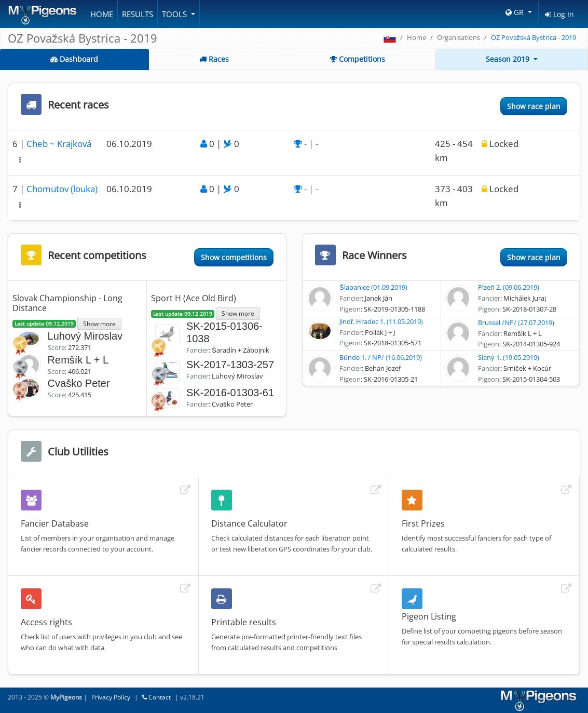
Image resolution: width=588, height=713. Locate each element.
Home (102, 14)
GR (516, 12)
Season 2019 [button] (509, 59)
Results (138, 14)
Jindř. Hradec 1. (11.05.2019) (381, 321)
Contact (156, 697)
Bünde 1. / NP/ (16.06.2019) (381, 357)
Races (214, 59)
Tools (175, 14)
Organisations (459, 37)
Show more (99, 324)
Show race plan (534, 106)
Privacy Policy (111, 697)
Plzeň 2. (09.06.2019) (508, 287)
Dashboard (74, 59)
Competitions (358, 59)
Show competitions (234, 257)
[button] (20, 160)
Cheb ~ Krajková (59, 144)
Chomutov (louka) (62, 189)
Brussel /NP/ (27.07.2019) (516, 322)
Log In (559, 14)
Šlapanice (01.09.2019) (373, 287)
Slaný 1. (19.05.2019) (509, 357)
